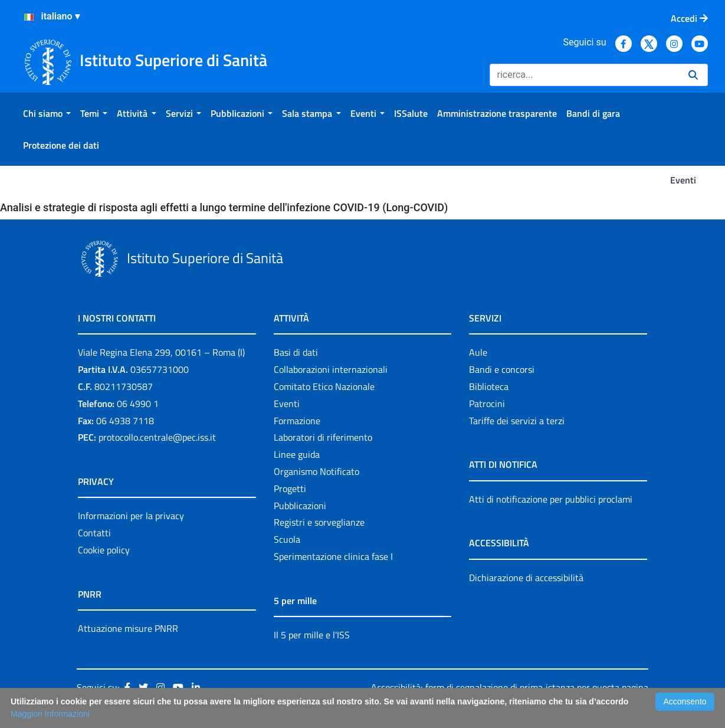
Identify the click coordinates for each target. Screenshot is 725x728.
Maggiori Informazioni (50, 714)
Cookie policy (104, 550)
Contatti (94, 533)
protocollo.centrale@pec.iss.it (157, 437)
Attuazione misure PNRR (128, 628)
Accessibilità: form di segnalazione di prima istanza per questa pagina (510, 687)
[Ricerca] (584, 75)
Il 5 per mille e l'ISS (312, 635)
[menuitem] (47, 113)
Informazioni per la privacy (131, 516)
